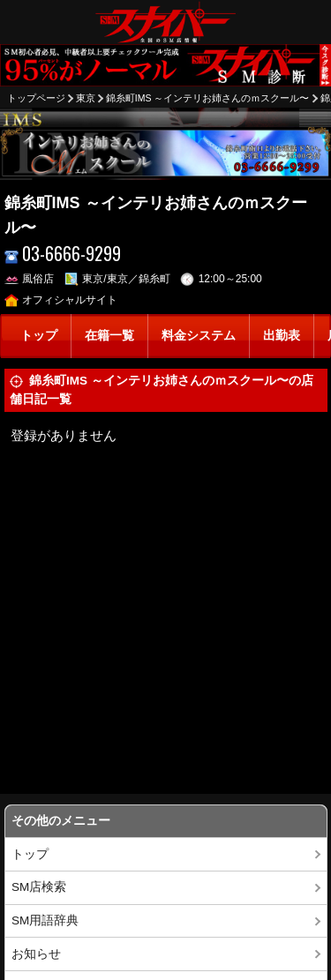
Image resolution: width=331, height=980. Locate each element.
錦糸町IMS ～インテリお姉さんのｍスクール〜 (208, 98)
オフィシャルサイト (61, 300)
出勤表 (282, 336)
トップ (39, 336)
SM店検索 (39, 887)
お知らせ (36, 954)
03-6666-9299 (63, 254)
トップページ (36, 98)
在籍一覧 (109, 336)
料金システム (199, 336)
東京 (86, 98)
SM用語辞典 (45, 920)
